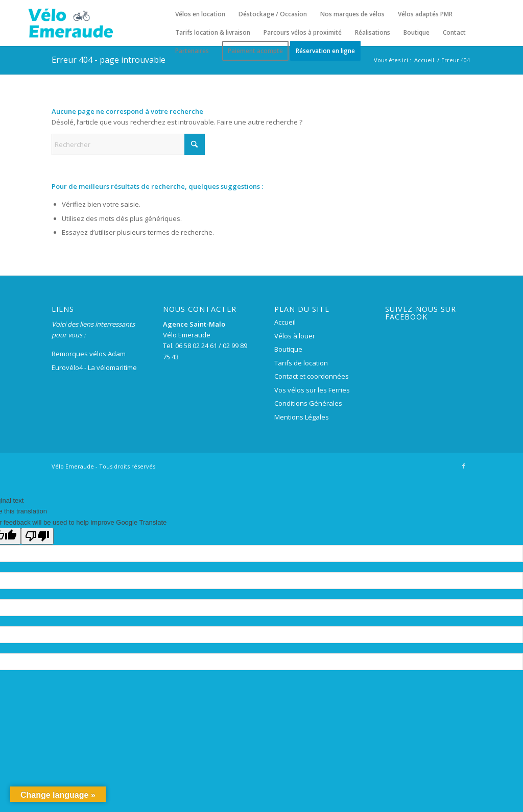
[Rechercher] (128, 144)
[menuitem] (200, 14)
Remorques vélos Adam (89, 354)
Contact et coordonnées (312, 376)
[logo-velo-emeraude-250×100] (70, 23)
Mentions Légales (302, 417)
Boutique (288, 349)
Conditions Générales (308, 403)
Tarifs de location (301, 363)
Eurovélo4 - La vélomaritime (94, 367)
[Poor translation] (37, 536)
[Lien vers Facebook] (464, 466)
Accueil (285, 322)
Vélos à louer (295, 336)
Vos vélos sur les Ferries (312, 390)
